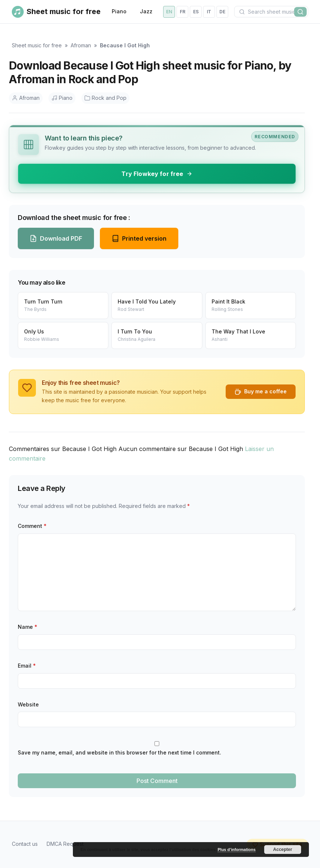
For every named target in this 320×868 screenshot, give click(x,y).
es (196, 12)
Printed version (139, 238)
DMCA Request (65, 844)
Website (28, 704)
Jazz (146, 11)
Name (28, 627)
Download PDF (56, 238)
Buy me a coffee (261, 391)
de (222, 12)
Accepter (282, 850)
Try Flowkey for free (157, 174)
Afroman (81, 45)
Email (27, 666)
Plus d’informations (237, 850)
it (209, 12)
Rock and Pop (105, 98)
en (169, 12)
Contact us (25, 844)
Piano (119, 11)
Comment (32, 526)
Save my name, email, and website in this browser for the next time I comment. (119, 752)
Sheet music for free (37, 45)
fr (183, 12)
